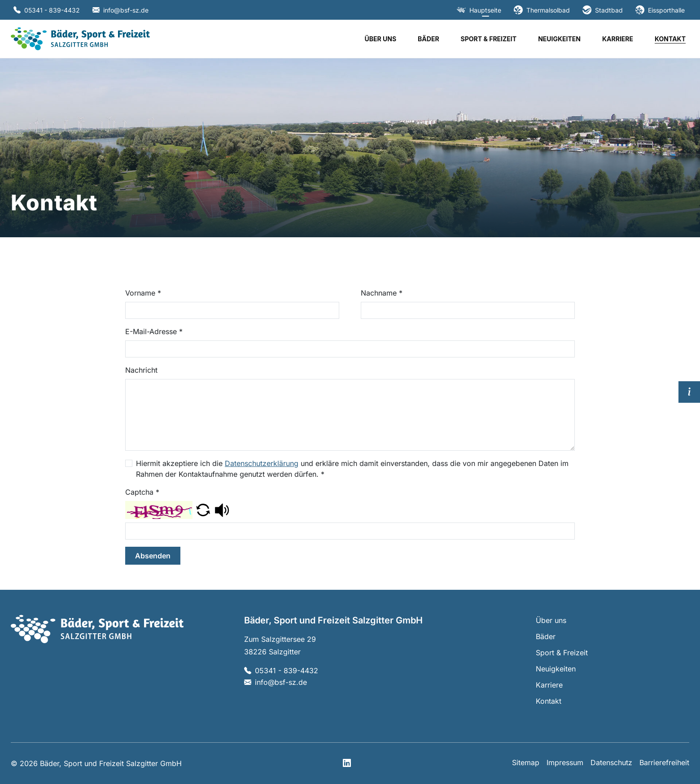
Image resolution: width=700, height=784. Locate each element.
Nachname (382, 293)
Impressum (565, 762)
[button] (203, 509)
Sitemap (526, 762)
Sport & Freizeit (489, 39)
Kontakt (670, 39)
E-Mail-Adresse (154, 331)
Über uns (380, 39)
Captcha (142, 492)
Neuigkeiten (559, 39)
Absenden (153, 556)
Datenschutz (611, 762)
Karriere (618, 39)
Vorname (143, 293)
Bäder (429, 39)
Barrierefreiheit (664, 762)
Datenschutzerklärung (262, 463)
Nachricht (141, 370)
